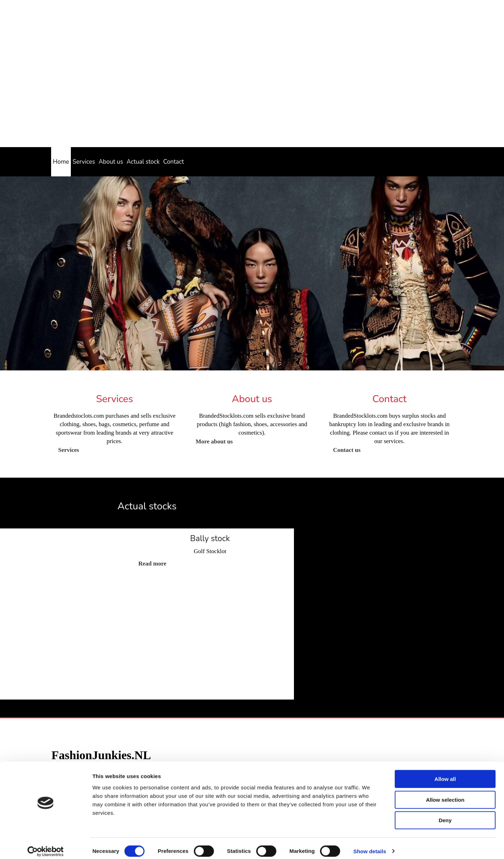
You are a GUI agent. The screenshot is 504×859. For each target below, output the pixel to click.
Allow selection (445, 794)
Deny (445, 814)
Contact (174, 162)
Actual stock (143, 162)
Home (61, 162)
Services (84, 162)
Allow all (445, 773)
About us (111, 162)
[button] (69, 450)
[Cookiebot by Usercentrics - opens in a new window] (46, 845)
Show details (370, 845)
